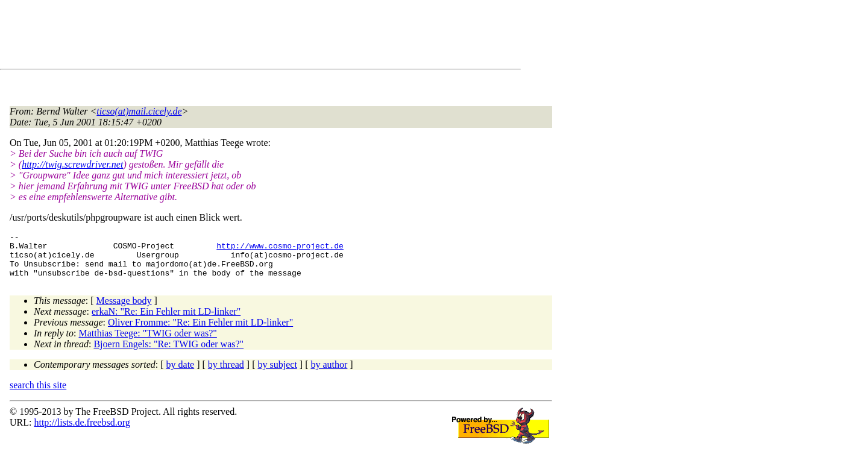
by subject (278, 374)
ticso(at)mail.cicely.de (139, 111)
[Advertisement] (229, 37)
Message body (124, 310)
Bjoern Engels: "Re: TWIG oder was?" (168, 353)
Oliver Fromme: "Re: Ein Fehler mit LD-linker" (200, 331)
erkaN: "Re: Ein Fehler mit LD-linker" (166, 320)
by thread (226, 374)
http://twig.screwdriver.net (72, 164)
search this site (38, 394)
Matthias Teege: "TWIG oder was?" (148, 342)
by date (181, 374)
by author (329, 374)
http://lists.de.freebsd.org (82, 431)
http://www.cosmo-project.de (280, 249)
